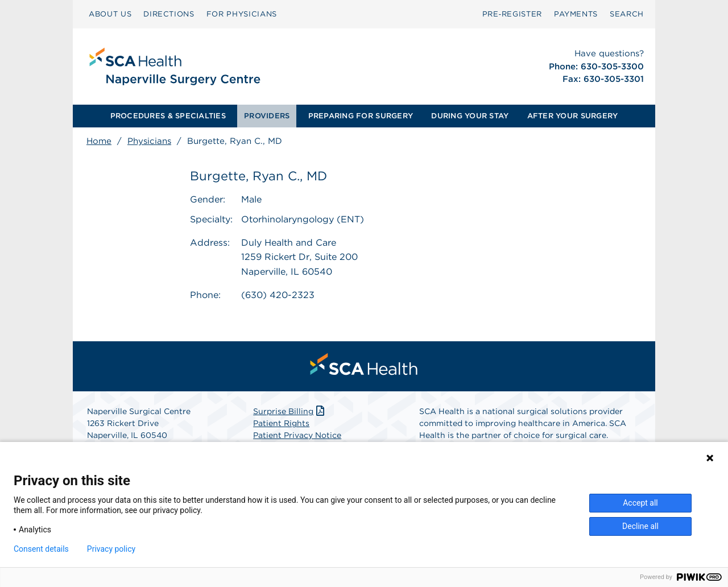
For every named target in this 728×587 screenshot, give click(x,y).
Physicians (149, 141)
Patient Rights (281, 423)
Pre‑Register (512, 14)
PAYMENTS (576, 14)
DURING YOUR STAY (470, 116)
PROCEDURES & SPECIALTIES (168, 116)
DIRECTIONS (169, 14)
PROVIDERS (267, 116)
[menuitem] (110, 14)
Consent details (41, 549)
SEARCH (627, 14)
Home (99, 141)
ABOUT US (110, 14)
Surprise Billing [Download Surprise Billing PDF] (290, 411)
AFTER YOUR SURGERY (573, 116)
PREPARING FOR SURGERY (361, 116)
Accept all (640, 503)
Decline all (640, 526)
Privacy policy (111, 549)
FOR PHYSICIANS (242, 14)
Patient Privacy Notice (297, 435)
